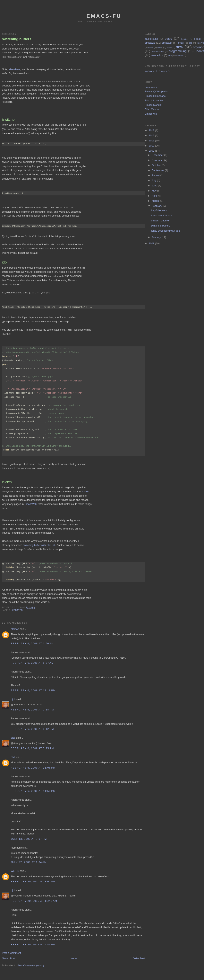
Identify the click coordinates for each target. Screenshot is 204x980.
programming (178, 51)
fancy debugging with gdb (165, 231)
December (158, 155)
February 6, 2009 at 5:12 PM (32, 725)
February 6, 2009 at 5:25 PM (32, 744)
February (157, 206)
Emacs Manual (153, 105)
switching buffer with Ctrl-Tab (39, 541)
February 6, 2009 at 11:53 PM (33, 787)
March (156, 201)
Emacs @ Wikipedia (156, 91)
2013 (152, 130)
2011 (152, 141)
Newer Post (8, 954)
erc (191, 43)
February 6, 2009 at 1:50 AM (32, 639)
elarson (15, 625)
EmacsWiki (31, 500)
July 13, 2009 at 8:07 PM (29, 835)
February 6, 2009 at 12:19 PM (33, 686)
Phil (13, 753)
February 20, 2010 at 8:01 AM (33, 877)
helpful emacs (159, 210)
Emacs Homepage (155, 96)
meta (160, 47)
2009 (152, 151)
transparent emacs (162, 215)
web (170, 55)
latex (151, 47)
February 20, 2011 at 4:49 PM (33, 940)
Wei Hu (15, 867)
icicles (85, 488)
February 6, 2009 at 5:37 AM (32, 659)
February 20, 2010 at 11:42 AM (34, 897)
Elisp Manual (152, 109)
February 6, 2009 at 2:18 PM (32, 705)
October (157, 165)
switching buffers (17, 39)
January (157, 237)
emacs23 (150, 43)
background (151, 39)
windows (179, 55)
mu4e (169, 48)
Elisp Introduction (155, 100)
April (155, 196)
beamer (185, 39)
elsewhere (15, 69)
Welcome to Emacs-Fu (158, 71)
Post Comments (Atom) (31, 961)
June (155, 186)
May (155, 191)
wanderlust (157, 55)
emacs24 (167, 43)
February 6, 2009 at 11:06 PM (33, 763)
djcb (13, 695)
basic (168, 39)
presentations (158, 52)
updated (17, 606)
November (158, 160)
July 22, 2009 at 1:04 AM (29, 858)
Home (74, 954)
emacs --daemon (161, 221)
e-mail (197, 39)
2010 (152, 146)
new (179, 47)
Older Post (139, 954)
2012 (152, 135)
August (156, 175)
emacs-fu (104, 16)
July (154, 180)
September (158, 170)
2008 (152, 243)
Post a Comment (11, 949)
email (180, 43)
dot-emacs (151, 87)
